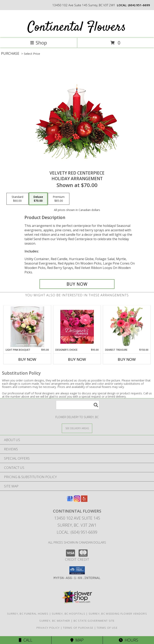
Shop (38, 43)
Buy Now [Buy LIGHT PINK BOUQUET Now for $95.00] (27, 359)
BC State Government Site (94, 621)
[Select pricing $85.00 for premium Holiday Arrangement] (59, 199)
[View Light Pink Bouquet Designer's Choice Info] (27, 327)
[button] (77, 570)
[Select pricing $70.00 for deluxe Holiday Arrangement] (38, 199)
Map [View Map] (77, 640)
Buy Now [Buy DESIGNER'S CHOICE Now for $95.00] (77, 359)
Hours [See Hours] (128, 640)
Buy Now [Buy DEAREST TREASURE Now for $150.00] (127, 359)
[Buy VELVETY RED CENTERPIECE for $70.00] (77, 284)
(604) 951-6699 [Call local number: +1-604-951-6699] (139, 5)
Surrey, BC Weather (55, 621)
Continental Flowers (77, 27)
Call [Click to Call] (26, 640)
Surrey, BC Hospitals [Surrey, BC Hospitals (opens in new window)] (68, 614)
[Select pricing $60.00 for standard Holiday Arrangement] (17, 199)
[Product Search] (78, 405)
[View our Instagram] (77, 501)
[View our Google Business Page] (70, 501)
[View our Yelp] (84, 501)
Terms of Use (107, 628)
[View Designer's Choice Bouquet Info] (77, 327)
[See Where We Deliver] (77, 428)
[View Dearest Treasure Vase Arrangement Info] (127, 327)
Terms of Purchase (78, 628)
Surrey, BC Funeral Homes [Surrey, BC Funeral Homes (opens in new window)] (28, 614)
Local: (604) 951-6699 (77, 532)
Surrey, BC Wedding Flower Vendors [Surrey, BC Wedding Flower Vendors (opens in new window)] (118, 614)
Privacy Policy (48, 628)
